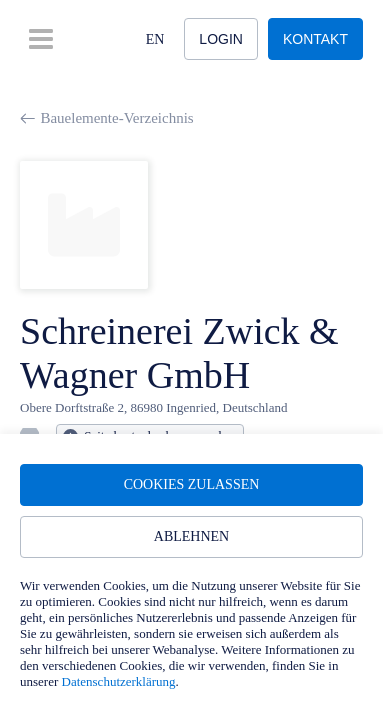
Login (221, 39)
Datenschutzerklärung (119, 681)
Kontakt (315, 39)
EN (155, 39)
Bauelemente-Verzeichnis (107, 118)
